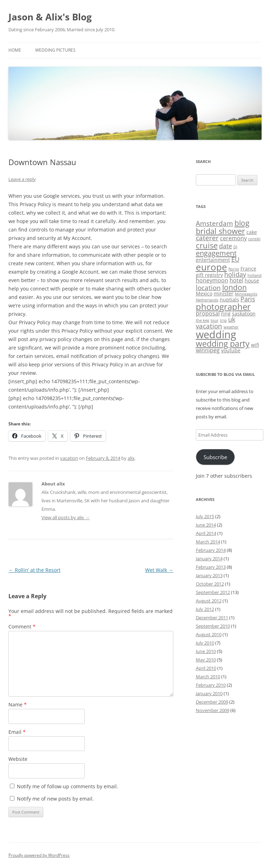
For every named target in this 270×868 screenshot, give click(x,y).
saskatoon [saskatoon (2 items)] (244, 314)
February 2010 (211, 685)
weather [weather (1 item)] (231, 327)
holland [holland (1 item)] (255, 275)
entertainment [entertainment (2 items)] (213, 260)
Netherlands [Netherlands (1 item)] (207, 300)
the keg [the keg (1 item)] (202, 320)
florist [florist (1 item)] (234, 269)
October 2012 (210, 584)
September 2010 (213, 626)
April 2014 (206, 533)
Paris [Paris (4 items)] (248, 299)
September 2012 (213, 592)
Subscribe (215, 457)
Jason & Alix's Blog (50, 17)
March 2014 (208, 542)
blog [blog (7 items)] (242, 223)
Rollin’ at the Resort (34, 570)
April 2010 (206, 668)
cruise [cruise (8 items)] (207, 245)
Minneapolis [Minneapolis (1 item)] (246, 294)
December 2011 (212, 618)
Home (15, 50)
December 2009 (212, 702)
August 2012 (209, 601)
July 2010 (205, 643)
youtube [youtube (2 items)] (231, 350)
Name (18, 704)
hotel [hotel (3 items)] (236, 280)
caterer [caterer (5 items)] (207, 238)
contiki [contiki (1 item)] (254, 239)
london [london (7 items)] (234, 287)
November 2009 (213, 710)
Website (18, 759)
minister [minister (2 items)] (224, 293)
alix (131, 458)
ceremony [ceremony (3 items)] (233, 238)
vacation (69, 458)
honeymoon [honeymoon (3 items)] (212, 280)
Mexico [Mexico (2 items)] (204, 293)
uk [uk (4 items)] (232, 319)
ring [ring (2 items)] (226, 314)
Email (17, 732)
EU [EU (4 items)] (235, 259)
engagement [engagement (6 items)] (216, 253)
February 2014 (211, 550)
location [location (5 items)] (208, 288)
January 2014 (209, 559)
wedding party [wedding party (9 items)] (223, 344)
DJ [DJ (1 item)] (235, 247)
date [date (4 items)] (226, 246)
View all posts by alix (66, 517)
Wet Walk (159, 570)
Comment (22, 626)
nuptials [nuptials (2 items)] (229, 299)
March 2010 (208, 677)
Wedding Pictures (55, 50)
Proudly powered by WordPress (39, 855)
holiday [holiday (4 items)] (235, 274)
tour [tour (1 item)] (215, 320)
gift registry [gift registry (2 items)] (209, 275)
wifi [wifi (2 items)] (255, 345)
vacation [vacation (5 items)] (209, 326)
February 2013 (211, 567)
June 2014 (206, 525)
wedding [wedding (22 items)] (216, 334)
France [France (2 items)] (248, 269)
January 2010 (209, 693)
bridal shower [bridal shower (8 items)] (220, 231)
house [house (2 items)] (252, 280)
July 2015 (205, 516)
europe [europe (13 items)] (211, 267)
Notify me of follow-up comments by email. (67, 786)
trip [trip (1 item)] (223, 320)
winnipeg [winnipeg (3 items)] (208, 350)
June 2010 (206, 651)
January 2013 (209, 575)
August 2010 (209, 634)
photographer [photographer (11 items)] (223, 306)
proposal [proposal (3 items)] (208, 313)
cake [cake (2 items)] (252, 232)
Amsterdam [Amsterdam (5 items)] (214, 223)
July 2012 (205, 609)
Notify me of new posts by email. (55, 799)
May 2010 (206, 660)
